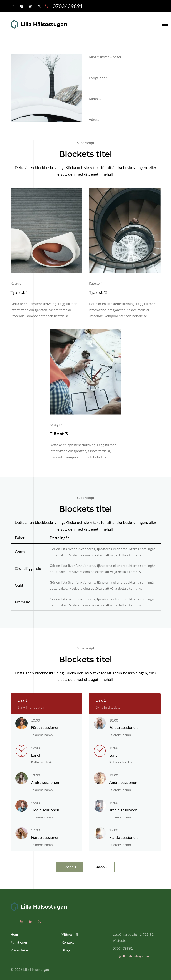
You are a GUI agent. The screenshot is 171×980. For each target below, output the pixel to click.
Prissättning (20, 950)
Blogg (66, 950)
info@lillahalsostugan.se (131, 956)
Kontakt (68, 942)
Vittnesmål (70, 934)
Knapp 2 (101, 867)
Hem (14, 934)
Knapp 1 (70, 867)
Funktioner (19, 942)
